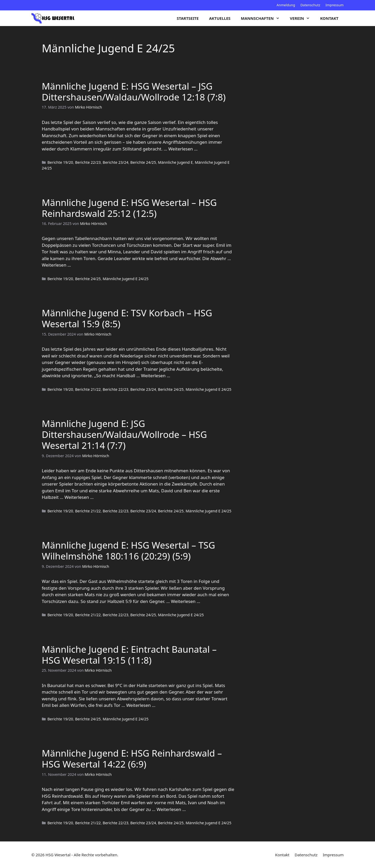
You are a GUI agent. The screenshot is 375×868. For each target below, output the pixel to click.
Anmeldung (286, 5)
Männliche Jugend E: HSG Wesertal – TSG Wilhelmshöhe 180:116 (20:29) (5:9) (129, 551)
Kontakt (329, 18)
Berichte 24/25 (143, 162)
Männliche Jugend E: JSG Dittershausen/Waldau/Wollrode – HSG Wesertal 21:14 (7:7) (125, 434)
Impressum (335, 5)
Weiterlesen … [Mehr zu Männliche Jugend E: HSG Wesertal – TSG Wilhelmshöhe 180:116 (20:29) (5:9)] (186, 601)
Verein (302, 18)
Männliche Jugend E (175, 162)
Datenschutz (310, 5)
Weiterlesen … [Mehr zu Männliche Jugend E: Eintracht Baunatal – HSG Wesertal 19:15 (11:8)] (141, 705)
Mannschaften (263, 18)
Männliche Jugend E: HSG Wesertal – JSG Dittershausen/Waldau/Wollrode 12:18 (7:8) (134, 92)
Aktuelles (220, 18)
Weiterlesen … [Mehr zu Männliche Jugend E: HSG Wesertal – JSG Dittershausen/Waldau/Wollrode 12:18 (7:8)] (183, 149)
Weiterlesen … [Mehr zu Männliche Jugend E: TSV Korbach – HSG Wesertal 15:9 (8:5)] (156, 376)
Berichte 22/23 (88, 162)
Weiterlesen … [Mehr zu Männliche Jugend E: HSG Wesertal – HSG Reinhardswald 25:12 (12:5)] (56, 265)
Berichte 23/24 (116, 162)
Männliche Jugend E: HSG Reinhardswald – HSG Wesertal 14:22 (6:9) (132, 759)
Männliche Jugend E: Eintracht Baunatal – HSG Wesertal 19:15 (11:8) (129, 655)
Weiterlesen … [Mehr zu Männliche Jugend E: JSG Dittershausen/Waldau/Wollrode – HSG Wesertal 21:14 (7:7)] (79, 497)
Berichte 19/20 (60, 162)
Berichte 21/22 (88, 389)
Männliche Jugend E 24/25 (126, 279)
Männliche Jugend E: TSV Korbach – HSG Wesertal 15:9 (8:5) (127, 318)
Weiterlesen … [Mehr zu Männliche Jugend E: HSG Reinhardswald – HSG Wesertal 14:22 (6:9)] (171, 809)
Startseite (188, 18)
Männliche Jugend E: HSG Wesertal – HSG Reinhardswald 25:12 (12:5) (129, 208)
